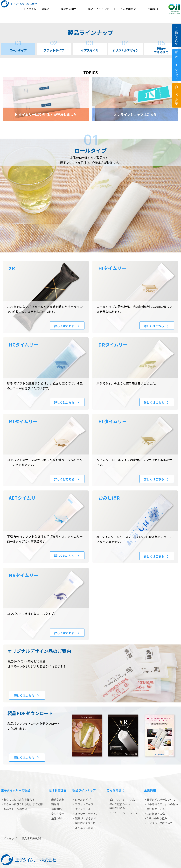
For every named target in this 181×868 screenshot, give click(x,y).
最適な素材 (58, 799)
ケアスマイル (90, 48)
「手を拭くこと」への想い (162, 804)
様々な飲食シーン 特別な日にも (120, 806)
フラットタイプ (54, 48)
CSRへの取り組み (157, 818)
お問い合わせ (176, 37)
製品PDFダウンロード (88, 823)
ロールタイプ (18, 48)
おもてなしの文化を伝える (19, 799)
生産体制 (56, 818)
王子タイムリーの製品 (36, 15)
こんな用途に (128, 15)
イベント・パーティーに (124, 813)
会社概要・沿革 (156, 809)
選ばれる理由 (69, 15)
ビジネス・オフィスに (122, 799)
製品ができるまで (161, 49)
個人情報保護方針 (32, 838)
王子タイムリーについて (161, 799)
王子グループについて (160, 823)
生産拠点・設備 (156, 814)
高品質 (55, 804)
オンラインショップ (176, 67)
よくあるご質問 (84, 828)
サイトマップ (9, 838)
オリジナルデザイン (125, 48)
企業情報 (153, 15)
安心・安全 (58, 814)
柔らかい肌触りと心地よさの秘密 (23, 804)
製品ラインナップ (98, 15)
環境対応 (56, 809)
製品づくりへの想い (15, 809)
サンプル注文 (176, 98)
